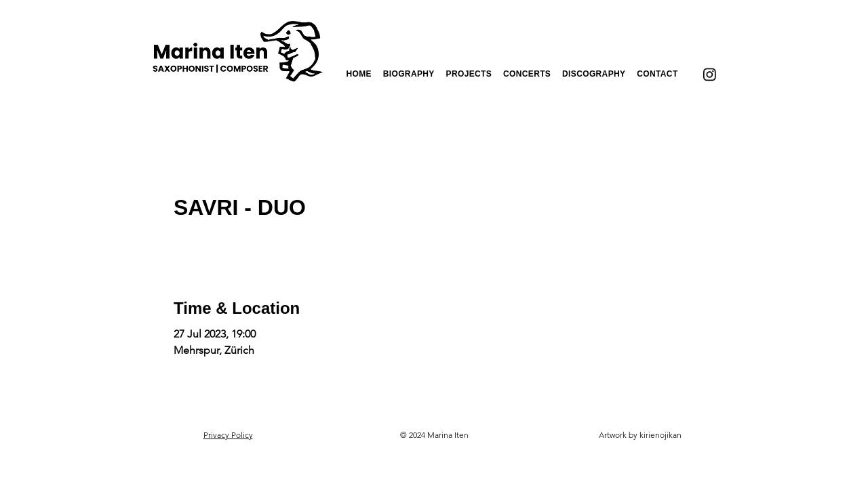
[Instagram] (710, 74)
